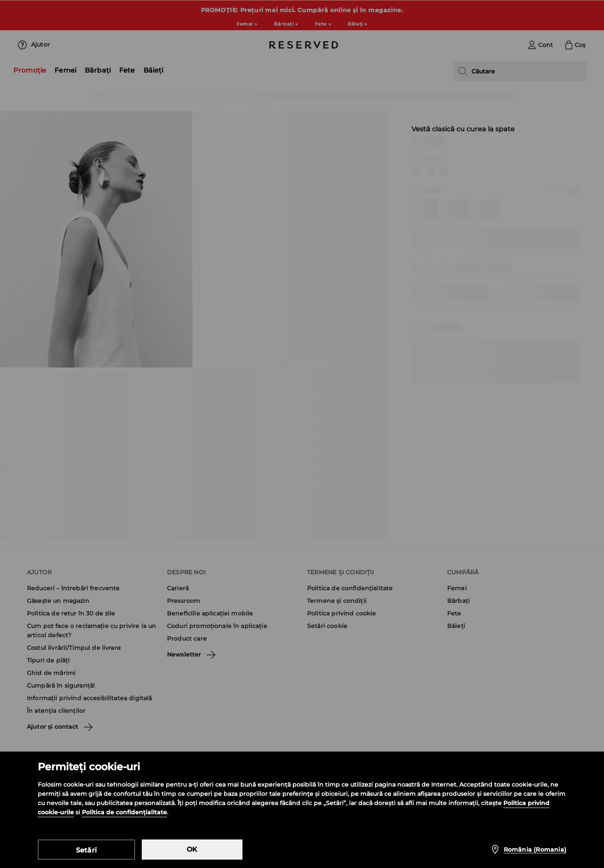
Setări (86, 850)
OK (192, 849)
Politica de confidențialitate (124, 812)
